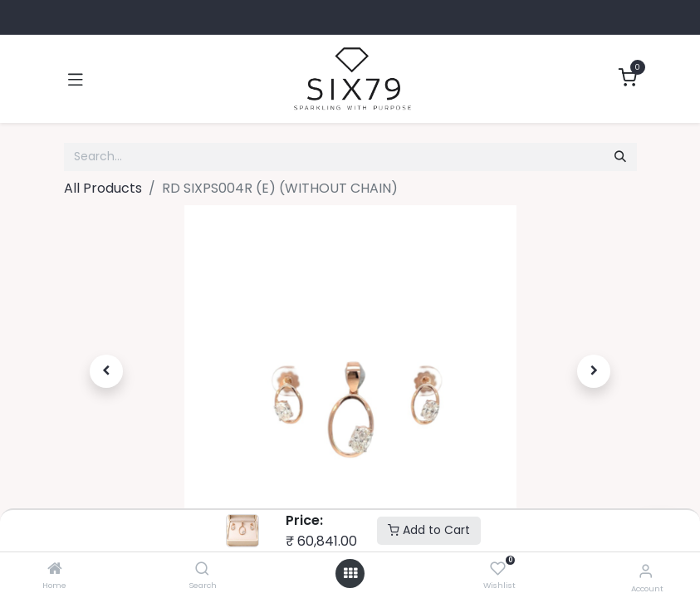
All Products (103, 188)
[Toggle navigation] (76, 79)
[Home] (55, 569)
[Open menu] (350, 573)
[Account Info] (646, 571)
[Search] (202, 569)
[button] (107, 371)
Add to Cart (429, 530)
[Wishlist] (498, 569)
